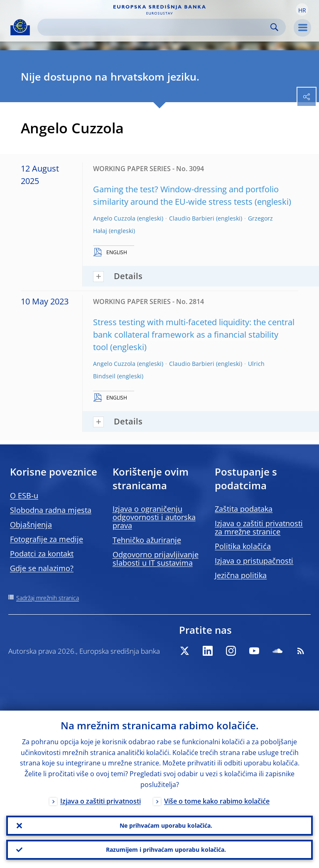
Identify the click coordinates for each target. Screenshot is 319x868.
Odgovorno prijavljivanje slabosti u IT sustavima (156, 559)
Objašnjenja (31, 525)
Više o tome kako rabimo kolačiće (217, 801)
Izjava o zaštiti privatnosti (101, 801)
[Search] (155, 27)
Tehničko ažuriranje (147, 540)
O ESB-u (24, 495)
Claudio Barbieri (192, 218)
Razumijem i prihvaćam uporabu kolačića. (166, 850)
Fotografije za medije (47, 539)
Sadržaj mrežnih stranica (48, 598)
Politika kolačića (243, 546)
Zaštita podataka (244, 509)
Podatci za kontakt (42, 554)
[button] (302, 10)
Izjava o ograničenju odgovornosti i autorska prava (154, 517)
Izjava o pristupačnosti (254, 561)
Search (274, 27)
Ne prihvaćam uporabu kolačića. (166, 825)
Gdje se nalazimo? (42, 568)
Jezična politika (241, 575)
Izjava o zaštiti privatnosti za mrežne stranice (259, 527)
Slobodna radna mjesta (51, 510)
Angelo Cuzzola (114, 218)
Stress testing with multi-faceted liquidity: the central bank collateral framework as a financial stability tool (194, 335)
